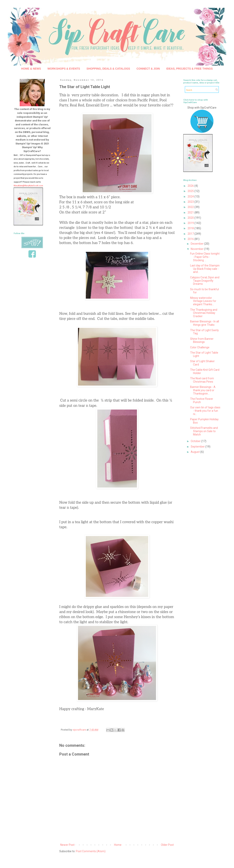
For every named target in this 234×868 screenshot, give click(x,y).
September (198, 447)
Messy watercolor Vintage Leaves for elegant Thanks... (203, 301)
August (195, 452)
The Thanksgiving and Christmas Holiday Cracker (204, 313)
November (197, 249)
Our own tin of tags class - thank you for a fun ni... (205, 411)
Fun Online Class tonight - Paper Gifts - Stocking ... (205, 257)
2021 (191, 212)
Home (118, 845)
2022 (191, 207)
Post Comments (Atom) (91, 851)
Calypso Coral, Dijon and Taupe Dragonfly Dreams (205, 281)
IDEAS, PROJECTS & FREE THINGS (190, 69)
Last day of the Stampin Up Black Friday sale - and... (205, 269)
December (197, 244)
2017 (191, 234)
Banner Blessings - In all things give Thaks (205, 323)
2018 (191, 228)
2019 (191, 223)
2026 (191, 186)
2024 (191, 196)
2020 (191, 218)
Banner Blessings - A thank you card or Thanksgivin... (203, 390)
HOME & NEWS (31, 69)
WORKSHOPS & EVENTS (64, 69)
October (196, 441)
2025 (191, 191)
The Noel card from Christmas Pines (202, 380)
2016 (191, 239)
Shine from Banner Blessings (202, 340)
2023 (191, 202)
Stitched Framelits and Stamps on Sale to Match (204, 431)
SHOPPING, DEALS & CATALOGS (108, 69)
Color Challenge (200, 347)
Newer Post (67, 845)
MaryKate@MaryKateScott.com (28, 186)
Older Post (167, 845)
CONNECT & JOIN (148, 69)
